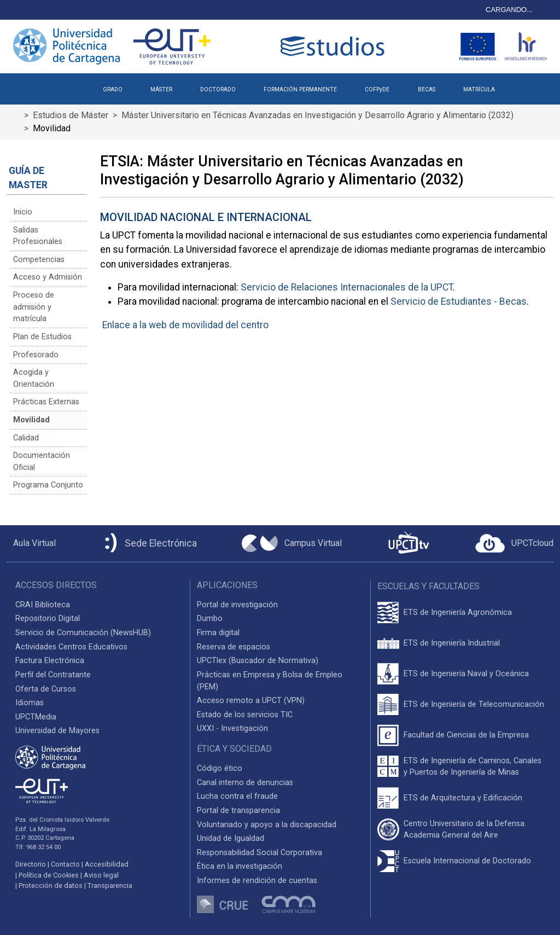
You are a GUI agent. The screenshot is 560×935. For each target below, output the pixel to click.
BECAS (427, 89)
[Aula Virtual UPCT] (31, 543)
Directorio (31, 864)
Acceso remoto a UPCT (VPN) (251, 701)
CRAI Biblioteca (43, 605)
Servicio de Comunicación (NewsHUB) (83, 633)
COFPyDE (377, 89)
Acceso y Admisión (48, 277)
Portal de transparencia (238, 811)
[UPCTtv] (409, 544)
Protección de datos (51, 885)
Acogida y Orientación (34, 378)
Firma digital (218, 633)
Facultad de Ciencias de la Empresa (466, 735)
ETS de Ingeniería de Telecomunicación (474, 704)
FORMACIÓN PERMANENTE (300, 89)
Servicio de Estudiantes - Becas (459, 301)
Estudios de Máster (71, 115)
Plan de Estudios (42, 337)
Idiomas (30, 703)
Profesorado (36, 355)
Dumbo (210, 619)
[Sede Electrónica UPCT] (149, 544)
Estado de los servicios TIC (245, 715)
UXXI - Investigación (232, 728)
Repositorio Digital (48, 619)
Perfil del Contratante (53, 675)
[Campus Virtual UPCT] (292, 543)
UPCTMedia (36, 717)
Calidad (26, 438)
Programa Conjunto (48, 485)
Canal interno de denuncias (245, 783)
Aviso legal (101, 875)
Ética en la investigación (240, 866)
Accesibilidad (107, 864)
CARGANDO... (509, 10)
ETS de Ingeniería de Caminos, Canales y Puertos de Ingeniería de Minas (472, 767)
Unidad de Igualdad (231, 838)
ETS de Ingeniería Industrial (452, 643)
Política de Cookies (49, 875)
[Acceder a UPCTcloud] (514, 543)
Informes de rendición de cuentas (257, 881)
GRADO (113, 89)
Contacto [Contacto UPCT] (65, 864)
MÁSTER (161, 89)
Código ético (220, 768)
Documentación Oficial (42, 461)
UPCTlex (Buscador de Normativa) (258, 661)
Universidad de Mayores (57, 731)
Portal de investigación (237, 605)
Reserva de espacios (234, 647)
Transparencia (110, 885)
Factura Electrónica (50, 661)
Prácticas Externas (46, 402)
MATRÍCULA (479, 89)
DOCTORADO (218, 89)
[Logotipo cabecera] (335, 46)
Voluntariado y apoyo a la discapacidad (267, 825)
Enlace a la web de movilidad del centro (185, 325)
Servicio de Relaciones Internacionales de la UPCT (347, 287)
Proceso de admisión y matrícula (34, 307)
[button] (523, 85)
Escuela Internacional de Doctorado (467, 861)
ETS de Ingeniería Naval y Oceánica (466, 674)
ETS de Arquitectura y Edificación (463, 798)
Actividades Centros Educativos (71, 647)
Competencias (39, 260)
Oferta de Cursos (46, 689)
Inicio (23, 212)
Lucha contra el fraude (237, 796)
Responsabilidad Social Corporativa (259, 853)
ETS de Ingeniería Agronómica (458, 612)
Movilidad (31, 420)
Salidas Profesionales (38, 236)
